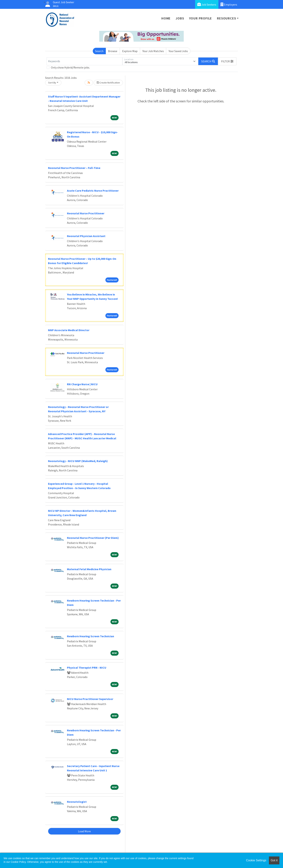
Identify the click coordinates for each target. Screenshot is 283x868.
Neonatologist (77, 802)
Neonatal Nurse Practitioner (86, 213)
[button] (227, 61)
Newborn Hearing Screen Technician (91, 636)
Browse (113, 51)
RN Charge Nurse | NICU (82, 384)
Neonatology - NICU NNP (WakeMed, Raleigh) (78, 461)
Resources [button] (226, 18)
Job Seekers (207, 4)
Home (166, 18)
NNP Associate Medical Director (69, 330)
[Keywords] (84, 61)
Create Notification (108, 83)
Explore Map (130, 51)
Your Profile (201, 18)
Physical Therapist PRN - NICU (87, 668)
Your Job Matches (153, 51)
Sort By (52, 83)
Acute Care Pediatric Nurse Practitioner (93, 191)
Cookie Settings (256, 860)
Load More (84, 831)
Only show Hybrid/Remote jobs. (70, 67)
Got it (274, 860)
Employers (229, 4)
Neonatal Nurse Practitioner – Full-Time (74, 168)
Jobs (180, 18)
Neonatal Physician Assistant (86, 236)
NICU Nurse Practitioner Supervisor (90, 699)
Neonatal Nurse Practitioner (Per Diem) (93, 538)
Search (99, 51)
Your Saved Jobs (178, 51)
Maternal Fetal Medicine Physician (89, 569)
